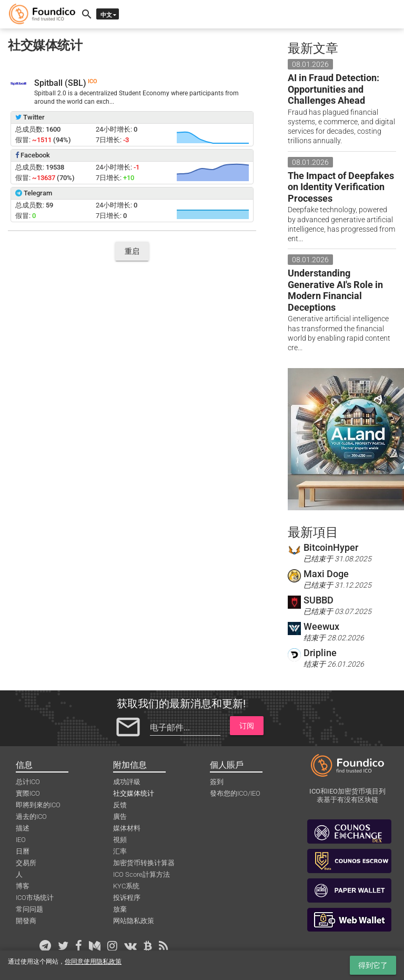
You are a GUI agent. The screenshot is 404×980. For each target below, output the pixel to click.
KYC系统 (126, 886)
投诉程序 (127, 898)
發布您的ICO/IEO (235, 793)
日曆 (23, 851)
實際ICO (28, 793)
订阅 (247, 726)
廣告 (120, 816)
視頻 (120, 840)
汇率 (120, 851)
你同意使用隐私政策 (93, 962)
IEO (21, 840)
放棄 (120, 909)
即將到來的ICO (38, 805)
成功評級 (127, 782)
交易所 (26, 863)
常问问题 (29, 909)
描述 (23, 828)
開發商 (26, 921)
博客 (23, 886)
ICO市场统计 (35, 898)
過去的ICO (31, 816)
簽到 (217, 782)
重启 (132, 251)
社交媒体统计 (134, 793)
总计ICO (28, 782)
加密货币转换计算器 (144, 863)
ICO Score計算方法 (142, 874)
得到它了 (373, 965)
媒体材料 (127, 828)
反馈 (120, 805)
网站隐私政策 (134, 921)
